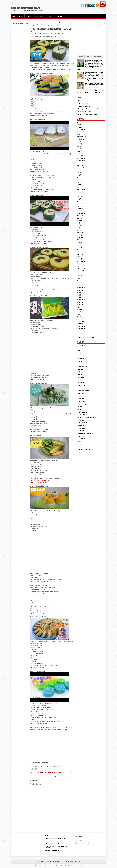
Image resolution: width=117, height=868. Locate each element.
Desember (80, 130)
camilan (80, 348)
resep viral (81, 436)
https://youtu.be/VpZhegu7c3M (39, 172)
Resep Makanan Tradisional (86, 420)
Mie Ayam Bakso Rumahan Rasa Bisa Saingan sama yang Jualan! (94, 73)
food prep (81, 359)
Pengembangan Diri (84, 404)
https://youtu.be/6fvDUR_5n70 (39, 292)
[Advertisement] (20, 72)
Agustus (79, 139)
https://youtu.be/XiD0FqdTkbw (39, 613)
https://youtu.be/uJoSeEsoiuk (38, 379)
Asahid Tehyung (36, 34)
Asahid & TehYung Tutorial (86, 337)
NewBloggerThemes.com (81, 866)
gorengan (81, 361)
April (78, 122)
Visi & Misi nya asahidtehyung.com (55, 838)
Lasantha (53, 866)
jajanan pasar (82, 377)
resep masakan (82, 423)
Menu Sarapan (82, 393)
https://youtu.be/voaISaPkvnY (38, 432)
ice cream (81, 364)
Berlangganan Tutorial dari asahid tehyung (90, 109)
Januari (79, 127)
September (80, 137)
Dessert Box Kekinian (84, 356)
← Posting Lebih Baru (37, 777)
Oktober (79, 134)
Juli (78, 142)
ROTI (79, 441)
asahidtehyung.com (63, 729)
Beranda (54, 777)
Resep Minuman (83, 428)
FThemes (37, 866)
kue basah (81, 380)
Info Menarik (82, 372)
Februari (79, 125)
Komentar (79, 843)
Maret (78, 151)
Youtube (21, 16)
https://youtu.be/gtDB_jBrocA (38, 482)
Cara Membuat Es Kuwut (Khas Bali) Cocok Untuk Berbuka (94, 61)
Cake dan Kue (39, 23)
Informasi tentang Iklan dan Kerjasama (89, 114)
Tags (88, 57)
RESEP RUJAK (82, 431)
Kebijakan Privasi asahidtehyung (54, 844)
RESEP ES (81, 409)
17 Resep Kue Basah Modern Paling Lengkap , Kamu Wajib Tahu (51, 30)
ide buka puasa (82, 367)
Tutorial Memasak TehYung (63, 23)
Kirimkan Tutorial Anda (84, 112)
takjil (79, 444)
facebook (29, 16)
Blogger (78, 862)
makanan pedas (83, 385)
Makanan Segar (82, 388)
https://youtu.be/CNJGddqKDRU (39, 243)
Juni (78, 144)
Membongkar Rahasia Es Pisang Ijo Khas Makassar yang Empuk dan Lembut (94, 85)
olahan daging (82, 401)
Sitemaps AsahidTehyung (52, 850)
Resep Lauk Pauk (83, 415)
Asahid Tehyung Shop (40, 16)
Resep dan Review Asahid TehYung (26, 8)
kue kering (81, 383)
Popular (81, 57)
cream (80, 351)
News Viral (81, 399)
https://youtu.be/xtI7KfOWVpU (39, 116)
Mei (78, 146)
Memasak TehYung (49, 23)
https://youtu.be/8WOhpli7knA (39, 723)
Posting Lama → (70, 777)
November (80, 132)
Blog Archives (97, 57)
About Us (59, 16)
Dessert (80, 353)
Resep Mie (81, 425)
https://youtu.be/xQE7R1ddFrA (39, 480)
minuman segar (82, 396)
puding (80, 407)
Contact (51, 16)
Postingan (80, 840)
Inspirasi (80, 375)
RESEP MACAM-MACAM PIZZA (87, 417)
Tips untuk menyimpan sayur (86, 447)
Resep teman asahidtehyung (86, 433)
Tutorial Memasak (83, 104)
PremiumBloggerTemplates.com (65, 866)
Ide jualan (81, 369)
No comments (59, 34)
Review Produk (82, 439)
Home (14, 16)
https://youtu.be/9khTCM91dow (39, 667)
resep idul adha (82, 412)
